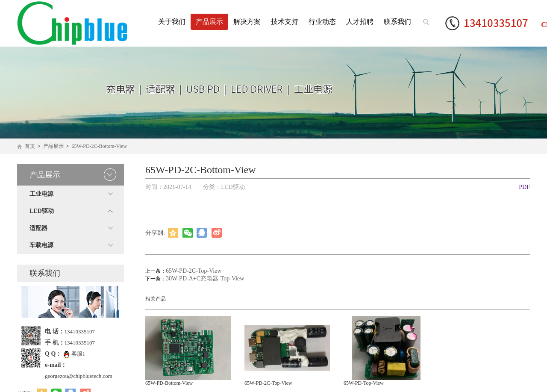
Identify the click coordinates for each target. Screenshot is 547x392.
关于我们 (172, 22)
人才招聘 (360, 22)
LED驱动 (42, 211)
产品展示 (209, 22)
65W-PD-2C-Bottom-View (99, 146)
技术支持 (285, 22)
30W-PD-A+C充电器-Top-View (205, 279)
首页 (30, 146)
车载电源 (41, 245)
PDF (524, 187)
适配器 (38, 228)
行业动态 (322, 22)
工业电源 (41, 194)
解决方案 (247, 22)
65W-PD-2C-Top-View (194, 271)
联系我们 (397, 22)
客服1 (74, 354)
